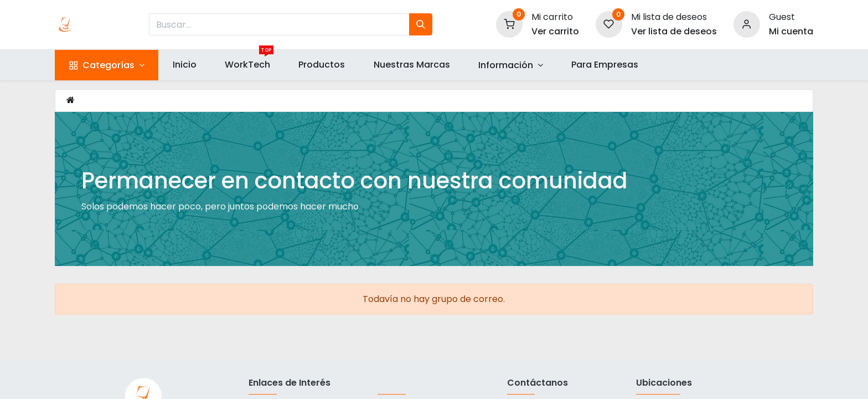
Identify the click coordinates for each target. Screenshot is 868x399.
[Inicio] (71, 100)
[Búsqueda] (421, 24)
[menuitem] (184, 65)
